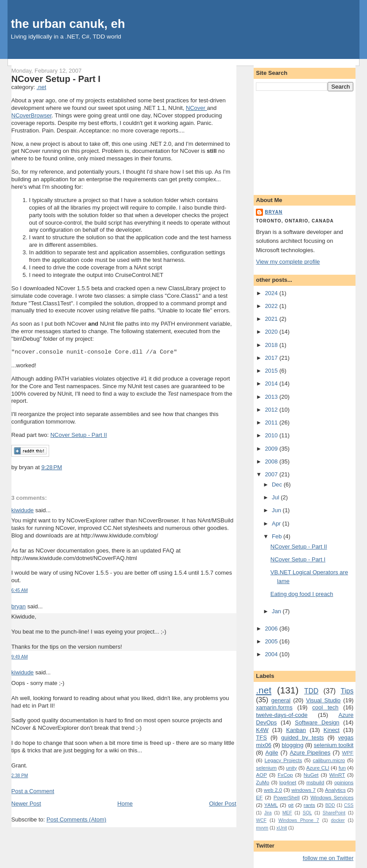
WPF (348, 753)
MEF (287, 813)
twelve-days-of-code (282, 715)
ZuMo (263, 782)
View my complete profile (288, 262)
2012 (272, 410)
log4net (288, 782)
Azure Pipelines (310, 753)
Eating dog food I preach (302, 594)
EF (259, 797)
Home (125, 804)
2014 (272, 383)
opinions (344, 782)
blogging (292, 745)
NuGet (311, 775)
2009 (272, 449)
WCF (261, 820)
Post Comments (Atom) (76, 819)
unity (292, 768)
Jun (277, 510)
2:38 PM (20, 776)
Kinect (332, 730)
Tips (347, 691)
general (281, 700)
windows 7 (303, 790)
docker (338, 820)
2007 (272, 474)
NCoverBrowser (32, 115)
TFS (261, 738)
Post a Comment (33, 791)
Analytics (335, 790)
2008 (272, 461)
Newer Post (26, 804)
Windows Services (332, 797)
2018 (272, 345)
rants (309, 805)
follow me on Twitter (328, 858)
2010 (272, 435)
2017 (272, 358)
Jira (268, 813)
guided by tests (303, 738)
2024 (272, 293)
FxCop (285, 775)
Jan (277, 611)
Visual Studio (323, 700)
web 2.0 (273, 790)
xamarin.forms (274, 707)
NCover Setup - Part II (79, 435)
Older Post (222, 804)
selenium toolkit (334, 745)
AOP (261, 775)
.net (42, 87)
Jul (276, 497)
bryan (19, 606)
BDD (330, 805)
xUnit (282, 828)
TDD (311, 691)
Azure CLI (318, 768)
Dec (278, 485)
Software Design (317, 722)
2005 (272, 641)
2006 (272, 629)
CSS (349, 805)
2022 (272, 306)
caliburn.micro (329, 760)
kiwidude (23, 510)
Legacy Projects (284, 760)
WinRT (337, 775)
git (291, 805)
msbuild (315, 782)
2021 (272, 319)
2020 (272, 332)
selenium (266, 768)
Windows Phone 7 (299, 820)
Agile (272, 753)
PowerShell (287, 797)
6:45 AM (20, 590)
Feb (278, 536)
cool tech (325, 707)
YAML (271, 805)
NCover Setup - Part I (56, 79)
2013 (272, 397)
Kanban (296, 730)
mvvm (262, 828)
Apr (277, 524)
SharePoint (334, 813)
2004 (272, 654)
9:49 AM (20, 657)
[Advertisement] (305, 141)
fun (342, 768)
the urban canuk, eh (68, 24)
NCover (197, 108)
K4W (262, 730)
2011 (272, 422)
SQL (307, 813)
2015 (272, 371)
